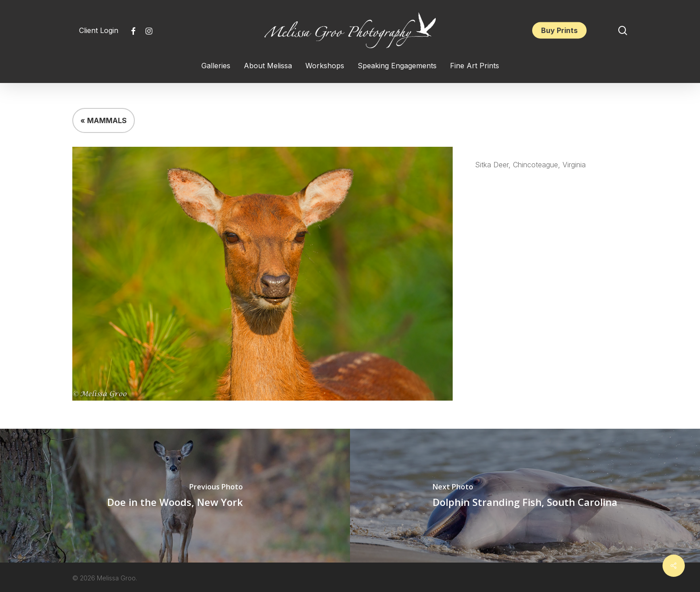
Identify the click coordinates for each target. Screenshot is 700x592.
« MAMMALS (104, 120)
